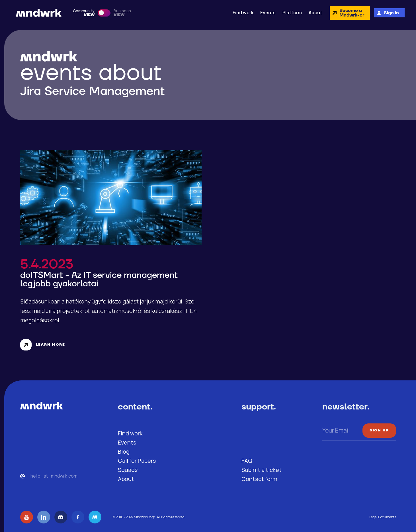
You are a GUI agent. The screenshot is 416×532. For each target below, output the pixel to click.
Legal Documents (383, 517)
